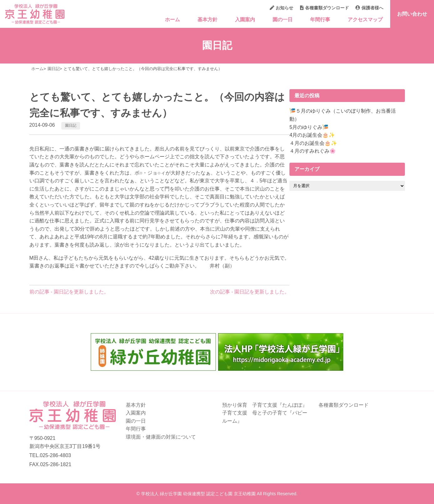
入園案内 (245, 20)
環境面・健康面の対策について (161, 437)
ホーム (172, 20)
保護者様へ (369, 8)
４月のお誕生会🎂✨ (313, 143)
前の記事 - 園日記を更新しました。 (69, 292)
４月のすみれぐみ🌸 (313, 151)
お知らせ (281, 8)
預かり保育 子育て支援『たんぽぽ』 (265, 405)
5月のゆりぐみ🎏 (309, 127)
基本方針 (207, 20)
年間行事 (320, 20)
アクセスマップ (365, 20)
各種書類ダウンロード (324, 8)
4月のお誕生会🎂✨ (312, 135)
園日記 (71, 125)
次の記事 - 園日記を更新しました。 (250, 292)
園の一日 (283, 20)
